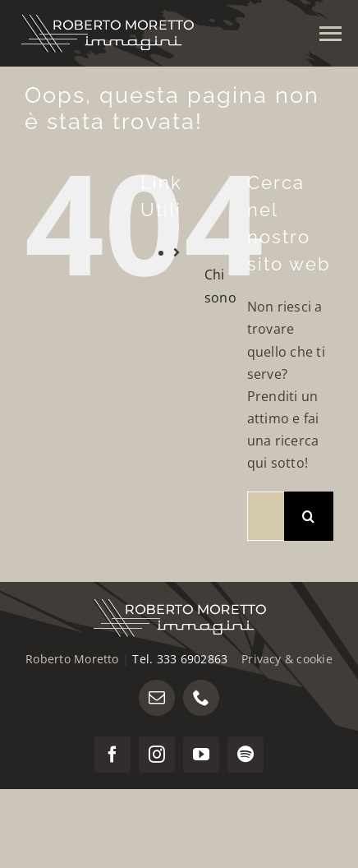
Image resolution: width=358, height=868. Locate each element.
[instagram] (157, 755)
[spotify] (246, 755)
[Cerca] (309, 516)
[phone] (201, 698)
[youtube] (201, 755)
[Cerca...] (266, 516)
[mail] (157, 698)
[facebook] (112, 755)
